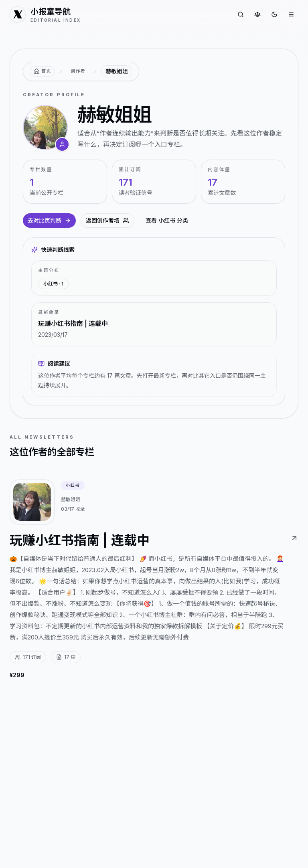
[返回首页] (42, 71)
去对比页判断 (49, 220)
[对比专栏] (257, 14)
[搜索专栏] (241, 14)
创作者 (78, 71)
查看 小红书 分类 (167, 220)
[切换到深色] (274, 14)
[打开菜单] (291, 14)
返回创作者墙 (107, 220)
